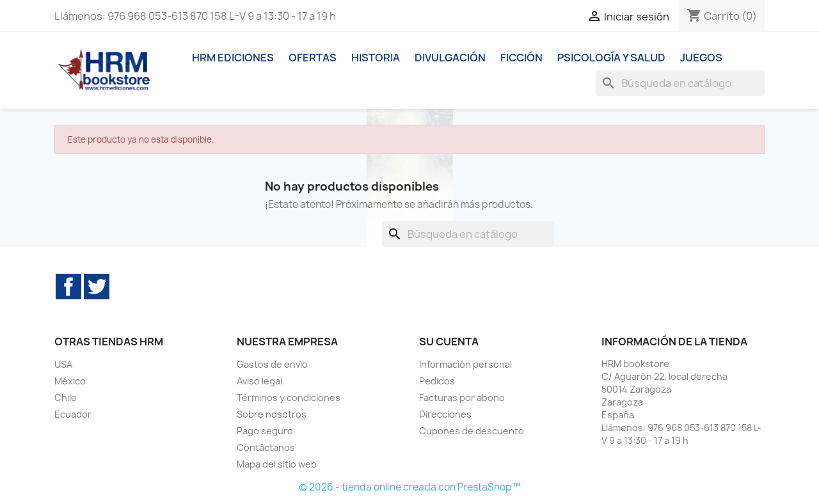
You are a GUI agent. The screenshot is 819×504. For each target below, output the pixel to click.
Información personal (465, 364)
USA (63, 364)
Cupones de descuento (472, 431)
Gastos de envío (272, 364)
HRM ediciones (233, 58)
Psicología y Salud (611, 58)
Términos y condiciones (289, 398)
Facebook (68, 287)
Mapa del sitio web (277, 464)
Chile (66, 398)
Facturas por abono (462, 398)
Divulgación (450, 58)
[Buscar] (680, 83)
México (70, 381)
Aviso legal (259, 381)
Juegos (701, 58)
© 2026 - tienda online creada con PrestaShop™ (410, 487)
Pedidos (437, 381)
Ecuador (73, 414)
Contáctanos (266, 447)
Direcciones (445, 414)
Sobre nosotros (272, 414)
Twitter (97, 287)
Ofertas (313, 58)
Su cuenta (449, 342)
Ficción (521, 58)
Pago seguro (265, 431)
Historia (376, 58)
